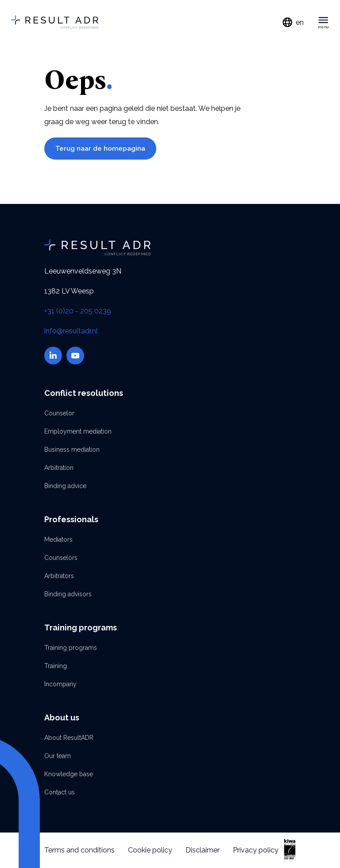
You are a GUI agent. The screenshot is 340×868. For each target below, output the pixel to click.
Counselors (61, 558)
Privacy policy (256, 850)
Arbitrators (59, 576)
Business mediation (72, 450)
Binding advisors (68, 594)
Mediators (58, 540)
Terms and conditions (79, 850)
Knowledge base (69, 774)
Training (56, 666)
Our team (58, 756)
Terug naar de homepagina (100, 149)
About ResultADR (69, 738)
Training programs (71, 648)
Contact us (60, 792)
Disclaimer (203, 850)
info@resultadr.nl (71, 331)
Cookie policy (150, 850)
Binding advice (65, 486)
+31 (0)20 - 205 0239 (78, 311)
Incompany (60, 684)
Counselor (59, 413)
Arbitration (59, 468)
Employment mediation (78, 431)
